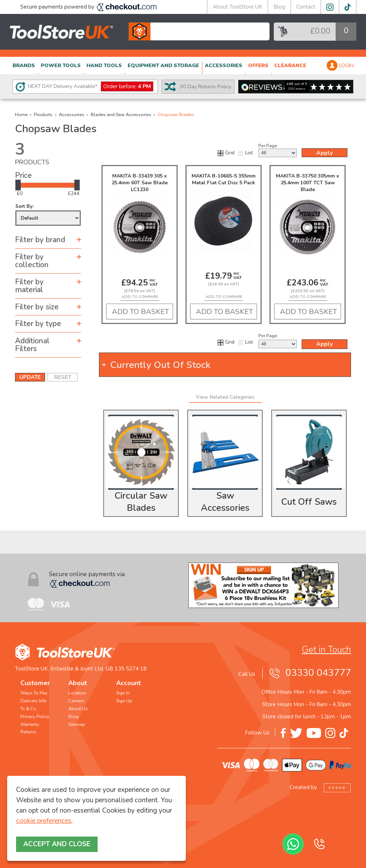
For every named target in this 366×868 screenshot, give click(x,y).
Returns (28, 732)
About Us (78, 709)
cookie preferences (44, 821)
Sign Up (124, 701)
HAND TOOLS (104, 66)
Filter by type (38, 324)
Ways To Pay (34, 693)
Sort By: (48, 214)
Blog (279, 7)
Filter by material (29, 286)
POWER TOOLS (61, 66)
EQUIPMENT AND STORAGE (163, 66)
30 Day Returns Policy (206, 86)
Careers (76, 701)
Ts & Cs (28, 709)
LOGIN (346, 66)
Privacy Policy (35, 717)
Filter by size (37, 307)
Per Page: (278, 150)
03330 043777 (318, 673)
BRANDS (24, 66)
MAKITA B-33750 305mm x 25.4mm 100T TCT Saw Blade (308, 183)
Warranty (30, 724)
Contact (306, 7)
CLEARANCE (290, 66)
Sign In (123, 693)
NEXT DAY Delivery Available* (91, 87)
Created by (320, 787)
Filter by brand (40, 240)
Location (77, 693)
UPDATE (30, 377)
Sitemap (77, 724)
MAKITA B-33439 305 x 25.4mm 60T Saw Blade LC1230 (140, 183)
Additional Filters (32, 345)
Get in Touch (326, 650)
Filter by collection (32, 261)
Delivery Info (34, 701)
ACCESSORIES (224, 66)
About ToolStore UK (238, 7)
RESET (63, 377)
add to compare (140, 297)
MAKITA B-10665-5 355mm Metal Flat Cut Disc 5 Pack (224, 179)
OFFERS (258, 66)
